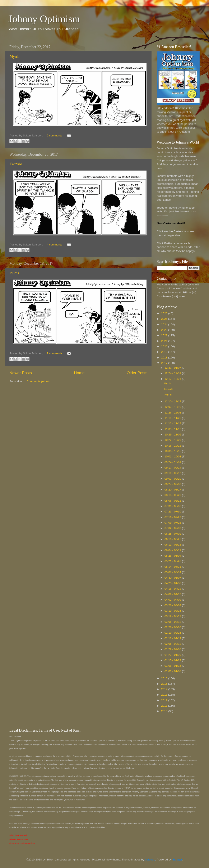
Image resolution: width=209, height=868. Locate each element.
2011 (165, 706)
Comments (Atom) (38, 381)
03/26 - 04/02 (173, 605)
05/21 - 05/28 (173, 561)
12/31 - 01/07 (173, 368)
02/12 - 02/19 (173, 638)
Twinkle (16, 164)
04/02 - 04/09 (173, 600)
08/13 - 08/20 (173, 495)
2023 (165, 330)
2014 (165, 689)
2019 (165, 352)
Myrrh (14, 56)
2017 (165, 363)
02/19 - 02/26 (173, 633)
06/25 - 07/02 (173, 534)
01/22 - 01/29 (173, 655)
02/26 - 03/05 (173, 627)
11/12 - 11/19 (173, 423)
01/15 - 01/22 (173, 660)
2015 (165, 684)
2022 (165, 335)
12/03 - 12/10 (173, 407)
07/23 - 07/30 (173, 512)
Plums (14, 273)
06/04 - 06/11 (173, 550)
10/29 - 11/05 (173, 435)
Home (79, 373)
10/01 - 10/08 (173, 456)
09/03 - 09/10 (173, 479)
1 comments (55, 353)
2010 (165, 711)
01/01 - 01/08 (173, 671)
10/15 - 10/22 (173, 446)
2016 (165, 678)
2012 (165, 700)
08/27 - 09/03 (173, 484)
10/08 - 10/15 (173, 451)
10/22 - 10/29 (173, 440)
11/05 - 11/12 (173, 429)
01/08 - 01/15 (173, 666)
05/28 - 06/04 (173, 556)
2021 (165, 341)
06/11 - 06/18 (173, 545)
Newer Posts (21, 373)
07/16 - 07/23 (173, 517)
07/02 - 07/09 (173, 528)
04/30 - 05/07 (173, 578)
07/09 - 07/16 (173, 523)
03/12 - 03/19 (173, 616)
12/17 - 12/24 (173, 379)
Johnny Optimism (44, 19)
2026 (165, 313)
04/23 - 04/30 (173, 583)
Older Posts (137, 373)
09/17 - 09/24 (173, 468)
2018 (165, 358)
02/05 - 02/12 (173, 644)
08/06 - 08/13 (173, 501)
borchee (150, 860)
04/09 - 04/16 (173, 594)
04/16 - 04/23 (173, 589)
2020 (165, 346)
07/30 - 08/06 (173, 506)
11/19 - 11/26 (173, 418)
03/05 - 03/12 (173, 622)
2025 (165, 319)
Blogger (177, 860)
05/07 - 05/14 (173, 572)
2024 (165, 324)
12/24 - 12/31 (173, 373)
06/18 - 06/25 (173, 539)
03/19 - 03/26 (173, 611)
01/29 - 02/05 (173, 649)
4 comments (55, 245)
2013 (165, 695)
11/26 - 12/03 (173, 413)
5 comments (55, 135)
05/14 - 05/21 (173, 567)
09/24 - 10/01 (173, 462)
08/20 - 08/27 (173, 490)
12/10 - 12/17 (173, 401)
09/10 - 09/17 (173, 473)
